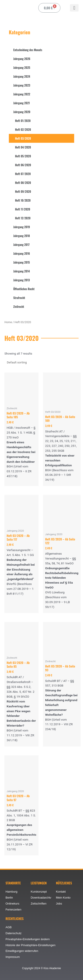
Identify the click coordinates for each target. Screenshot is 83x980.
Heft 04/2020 (23, 147)
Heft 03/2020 (23, 138)
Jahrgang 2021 (22, 103)
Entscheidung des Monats (28, 50)
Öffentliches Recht (24, 289)
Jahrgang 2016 (22, 253)
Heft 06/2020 (23, 165)
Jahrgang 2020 (22, 112)
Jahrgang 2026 (22, 59)
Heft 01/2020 (23, 121)
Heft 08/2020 (23, 183)
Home (8, 322)
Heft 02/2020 (23, 129)
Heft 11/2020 (23, 209)
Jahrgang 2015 (22, 262)
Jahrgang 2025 (22, 68)
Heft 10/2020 (23, 200)
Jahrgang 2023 (22, 85)
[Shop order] (25, 362)
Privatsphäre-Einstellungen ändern (28, 939)
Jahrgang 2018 (22, 236)
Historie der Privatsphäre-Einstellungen (30, 945)
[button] (74, 8)
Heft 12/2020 (23, 218)
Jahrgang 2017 (21, 245)
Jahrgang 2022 (22, 94)
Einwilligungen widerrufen (22, 951)
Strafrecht (19, 298)
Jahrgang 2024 (22, 76)
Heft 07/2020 (23, 174)
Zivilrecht (19, 307)
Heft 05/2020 (23, 156)
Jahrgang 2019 (22, 227)
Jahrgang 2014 (22, 271)
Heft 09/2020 (23, 191)
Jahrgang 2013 (22, 280)
